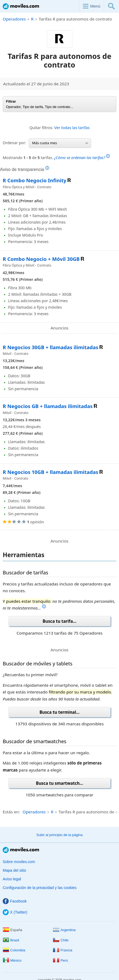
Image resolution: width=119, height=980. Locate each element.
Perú (60, 960)
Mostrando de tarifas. (56, 157)
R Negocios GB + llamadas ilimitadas (48, 406)
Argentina (64, 930)
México (12, 960)
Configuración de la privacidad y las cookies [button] (40, 888)
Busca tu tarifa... (59, 621)
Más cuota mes (60, 143)
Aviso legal (12, 879)
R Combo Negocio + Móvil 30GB (41, 259)
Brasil (11, 940)
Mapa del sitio (14, 870)
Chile (61, 940)
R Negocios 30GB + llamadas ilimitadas (51, 347)
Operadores (14, 19)
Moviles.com (21, 6)
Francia (62, 950)
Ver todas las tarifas (72, 128)
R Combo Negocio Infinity (35, 180)
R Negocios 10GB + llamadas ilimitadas (51, 472)
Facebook (15, 901)
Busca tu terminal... (60, 712)
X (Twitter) (15, 912)
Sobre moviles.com (19, 862)
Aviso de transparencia (25, 169)
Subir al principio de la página (59, 835)
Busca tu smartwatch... (60, 783)
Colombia (14, 950)
